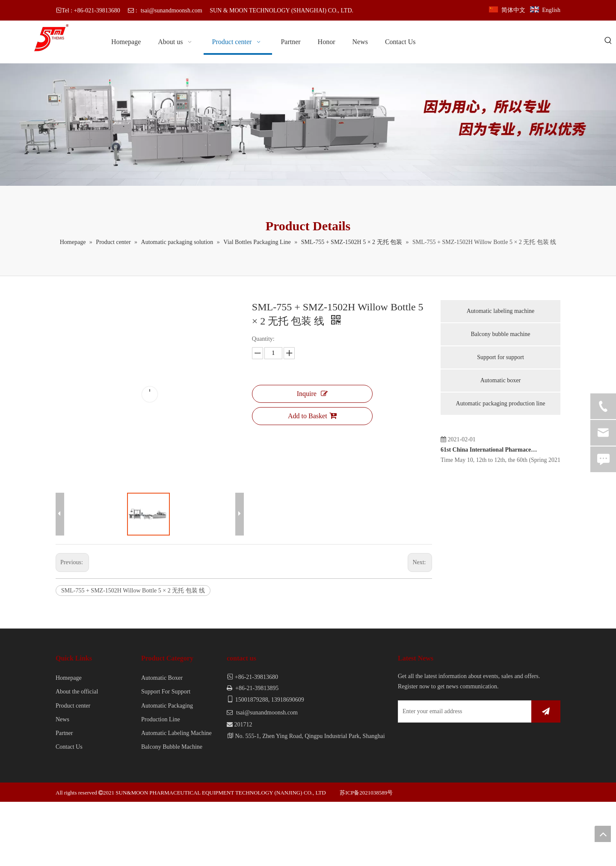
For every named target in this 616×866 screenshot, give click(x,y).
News (62, 784)
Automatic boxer (500, 380)
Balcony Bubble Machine (172, 811)
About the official (77, 756)
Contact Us (69, 811)
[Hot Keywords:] (608, 41)
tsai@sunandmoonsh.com (172, 10)
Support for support (500, 357)
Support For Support (166, 756)
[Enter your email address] (434, 776)
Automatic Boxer (162, 742)
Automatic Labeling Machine (176, 797)
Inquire (312, 394)
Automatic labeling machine (501, 311)
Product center (73, 770)
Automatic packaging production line (501, 403)
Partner (64, 797)
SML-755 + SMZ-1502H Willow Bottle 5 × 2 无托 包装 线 (133, 655)
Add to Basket (312, 416)
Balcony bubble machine (500, 334)
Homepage (69, 742)
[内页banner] (308, 125)
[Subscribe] (546, 776)
